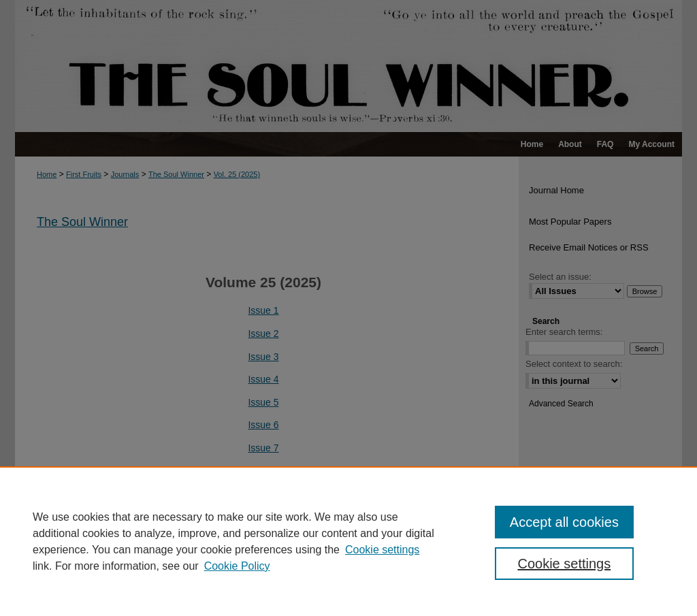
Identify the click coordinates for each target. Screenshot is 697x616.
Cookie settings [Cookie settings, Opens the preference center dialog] (564, 564)
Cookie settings (382, 550)
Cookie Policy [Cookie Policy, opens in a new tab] (237, 566)
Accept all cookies (564, 522)
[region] (348, 541)
